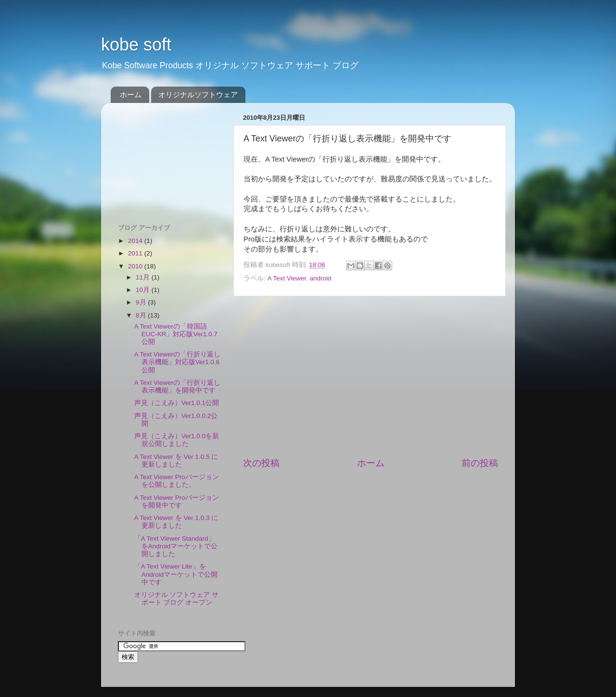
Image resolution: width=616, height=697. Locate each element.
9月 (142, 302)
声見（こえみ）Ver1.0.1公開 (177, 403)
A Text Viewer (287, 278)
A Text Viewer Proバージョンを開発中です (177, 501)
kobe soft (136, 44)
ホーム (131, 95)
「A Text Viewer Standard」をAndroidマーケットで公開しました (176, 546)
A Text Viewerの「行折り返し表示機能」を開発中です (177, 387)
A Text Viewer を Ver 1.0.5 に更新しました (176, 461)
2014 (136, 241)
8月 (142, 315)
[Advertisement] (371, 377)
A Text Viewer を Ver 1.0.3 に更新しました (176, 522)
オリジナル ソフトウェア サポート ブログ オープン (177, 599)
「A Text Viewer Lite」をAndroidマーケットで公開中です (176, 574)
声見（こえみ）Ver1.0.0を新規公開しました (177, 440)
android (321, 278)
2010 (136, 266)
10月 (144, 290)
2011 (136, 253)
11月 (144, 277)
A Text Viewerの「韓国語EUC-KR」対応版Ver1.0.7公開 (176, 334)
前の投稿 (480, 463)
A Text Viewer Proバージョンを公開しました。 (177, 481)
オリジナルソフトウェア (198, 95)
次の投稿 (261, 463)
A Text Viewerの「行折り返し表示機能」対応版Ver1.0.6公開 (177, 362)
